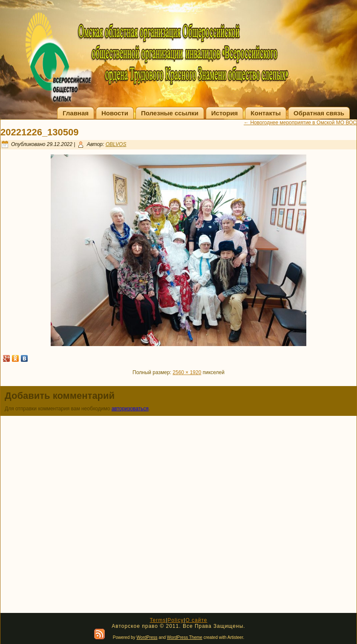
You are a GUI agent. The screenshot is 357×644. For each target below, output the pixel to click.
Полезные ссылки (170, 113)
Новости (115, 113)
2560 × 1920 (187, 372)
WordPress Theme (185, 637)
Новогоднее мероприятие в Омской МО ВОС (300, 123)
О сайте (196, 620)
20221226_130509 (40, 132)
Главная (76, 113)
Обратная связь (319, 113)
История (225, 113)
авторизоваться (130, 409)
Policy (176, 620)
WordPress (147, 637)
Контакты (266, 113)
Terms (158, 620)
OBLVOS (116, 144)
